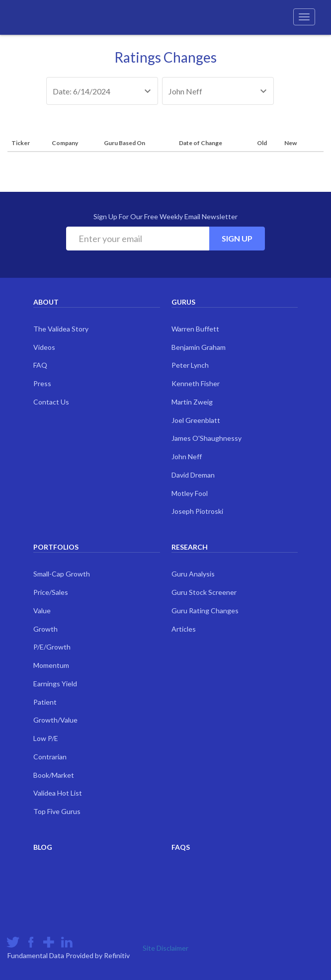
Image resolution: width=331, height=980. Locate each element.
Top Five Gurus (57, 811)
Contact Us (51, 402)
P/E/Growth (52, 647)
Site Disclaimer (165, 948)
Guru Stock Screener (204, 592)
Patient (45, 702)
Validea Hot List (58, 793)
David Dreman (193, 475)
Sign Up (237, 238)
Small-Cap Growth (62, 574)
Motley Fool (190, 493)
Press (42, 383)
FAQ (40, 365)
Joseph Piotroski (197, 511)
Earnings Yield (55, 684)
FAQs (181, 847)
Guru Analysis (193, 574)
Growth (45, 629)
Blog (43, 847)
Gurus (183, 302)
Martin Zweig (192, 402)
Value (42, 611)
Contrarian (50, 757)
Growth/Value (55, 720)
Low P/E (46, 738)
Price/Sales (51, 592)
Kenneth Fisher (196, 383)
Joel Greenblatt (196, 420)
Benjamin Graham (199, 347)
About (46, 302)
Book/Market (54, 775)
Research (190, 547)
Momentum (51, 665)
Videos (44, 347)
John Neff (187, 456)
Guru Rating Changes (205, 611)
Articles (184, 629)
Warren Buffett (195, 329)
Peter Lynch (190, 365)
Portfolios (56, 547)
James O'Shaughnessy (207, 438)
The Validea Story (61, 329)
